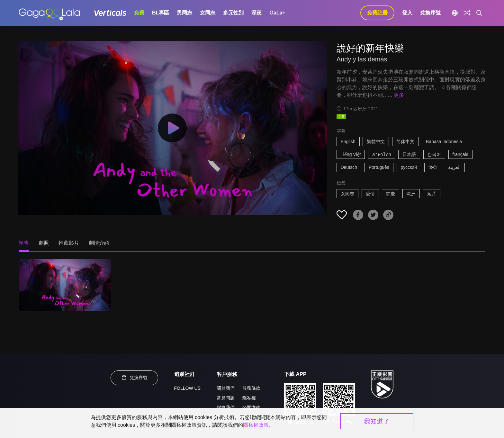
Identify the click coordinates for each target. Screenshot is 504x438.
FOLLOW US (187, 388)
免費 (139, 13)
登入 (407, 13)
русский (409, 167)
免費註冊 (377, 13)
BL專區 (161, 13)
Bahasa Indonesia (444, 141)
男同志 (184, 13)
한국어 (434, 154)
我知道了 (377, 421)
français (460, 154)
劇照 (44, 243)
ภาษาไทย (382, 154)
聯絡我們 (226, 407)
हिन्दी (433, 167)
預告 (24, 243)
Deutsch (349, 167)
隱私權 (249, 398)
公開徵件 (251, 407)
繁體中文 (376, 141)
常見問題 (226, 398)
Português (379, 167)
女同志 (208, 13)
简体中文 (405, 141)
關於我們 (226, 388)
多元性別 (233, 13)
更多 (399, 95)
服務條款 (251, 388)
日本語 (409, 154)
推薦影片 (69, 243)
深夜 (256, 13)
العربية (454, 167)
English (348, 141)
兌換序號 (430, 13)
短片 (432, 194)
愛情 (370, 194)
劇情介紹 (99, 243)
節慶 (391, 194)
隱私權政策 (256, 425)
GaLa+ (277, 13)
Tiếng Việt (351, 154)
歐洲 (411, 194)
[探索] (467, 13)
